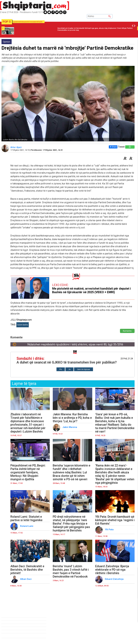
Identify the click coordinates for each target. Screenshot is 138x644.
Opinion (7, 42)
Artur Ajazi (16, 147)
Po (61, 369)
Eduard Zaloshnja (115, 579)
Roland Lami (27, 526)
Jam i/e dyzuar (84, 369)
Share (113, 147)
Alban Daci (26, 579)
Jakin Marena (70, 427)
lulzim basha (23, 325)
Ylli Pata (110, 530)
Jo (69, 369)
